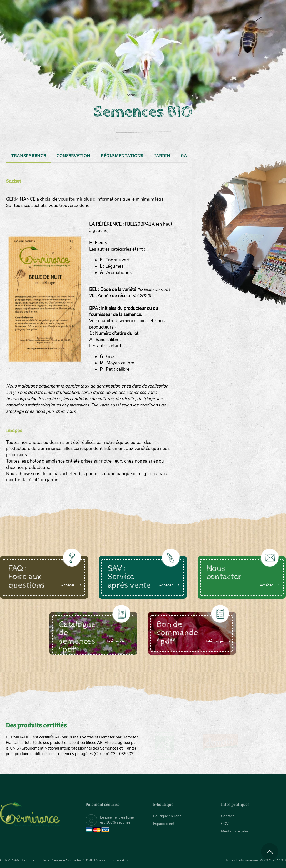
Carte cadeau (127, 68)
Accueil (132, 95)
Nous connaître (82, 68)
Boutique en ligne (244, 68)
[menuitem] (261, 10)
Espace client (164, 824)
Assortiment (178, 68)
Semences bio (38, 68)
